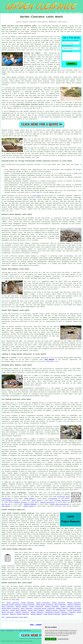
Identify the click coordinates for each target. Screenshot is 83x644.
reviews (16, 130)
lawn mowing (6, 506)
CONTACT (71, 13)
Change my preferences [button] (63, 639)
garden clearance (38, 55)
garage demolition (35, 562)
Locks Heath (37, 196)
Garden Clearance (28, 603)
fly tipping (30, 72)
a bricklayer (53, 499)
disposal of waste (18, 416)
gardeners (17, 92)
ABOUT (66, 13)
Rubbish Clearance (74, 603)
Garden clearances (8, 196)
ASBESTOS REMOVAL (30, 504)
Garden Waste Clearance (10, 608)
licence (35, 360)
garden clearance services (30, 173)
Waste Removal (27, 631)
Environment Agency (8, 361)
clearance (49, 96)
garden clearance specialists (50, 203)
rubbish (60, 134)
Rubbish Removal (22, 607)
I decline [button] (53, 639)
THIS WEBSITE (49, 360)
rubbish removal (29, 506)
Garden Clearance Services (71, 607)
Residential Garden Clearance (56, 612)
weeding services (20, 502)
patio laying (37, 500)
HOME (56, 13)
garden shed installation (59, 504)
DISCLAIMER (78, 13)
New (16, 631)
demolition (56, 318)
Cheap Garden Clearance (45, 605)
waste (50, 59)
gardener (9, 96)
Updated (20, 631)
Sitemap (3, 631)
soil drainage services (10, 500)
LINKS (61, 13)
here (18, 600)
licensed (38, 68)
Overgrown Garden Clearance (12, 605)
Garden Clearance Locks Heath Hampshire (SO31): (20, 26)
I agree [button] (48, 639)
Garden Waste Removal (18, 610)
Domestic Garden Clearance (56, 610)
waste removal (12, 372)
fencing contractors (47, 502)
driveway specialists (62, 500)
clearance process (74, 450)
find (7, 586)
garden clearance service (33, 111)
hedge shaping (29, 499)
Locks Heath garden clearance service (30, 104)
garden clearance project (42, 177)
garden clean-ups (62, 556)
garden (72, 26)
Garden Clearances (43, 603)
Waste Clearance (13, 603)
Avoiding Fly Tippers (32, 53)
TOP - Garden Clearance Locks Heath (15, 617)
